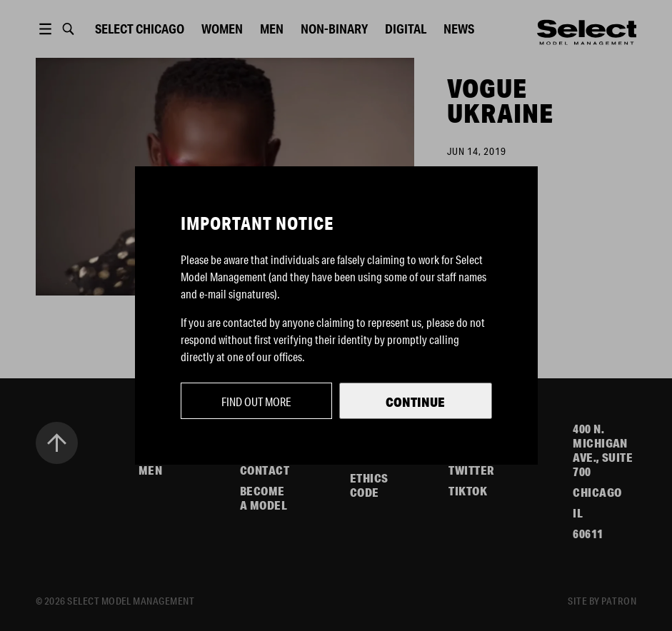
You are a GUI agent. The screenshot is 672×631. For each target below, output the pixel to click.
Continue (415, 402)
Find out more (256, 402)
